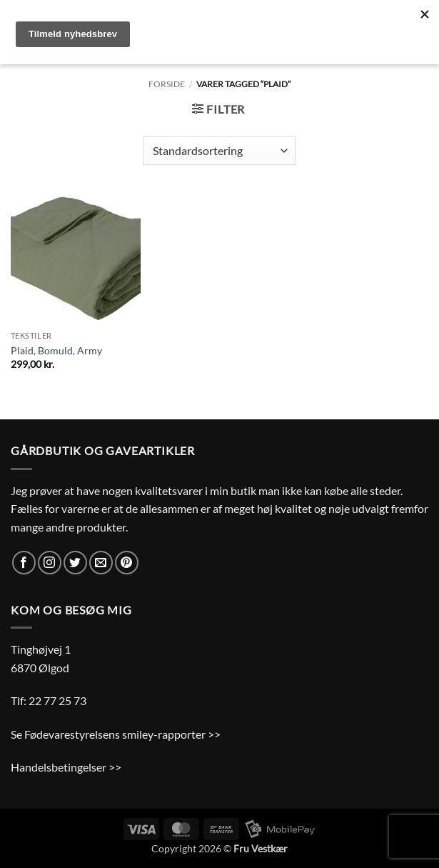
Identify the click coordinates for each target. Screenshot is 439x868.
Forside (167, 84)
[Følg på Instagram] (50, 563)
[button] (218, 109)
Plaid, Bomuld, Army (56, 350)
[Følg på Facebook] (24, 563)
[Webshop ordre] (219, 151)
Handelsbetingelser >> (66, 767)
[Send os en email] (101, 563)
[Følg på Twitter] (75, 563)
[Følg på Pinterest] (127, 563)
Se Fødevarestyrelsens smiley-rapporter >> (116, 734)
